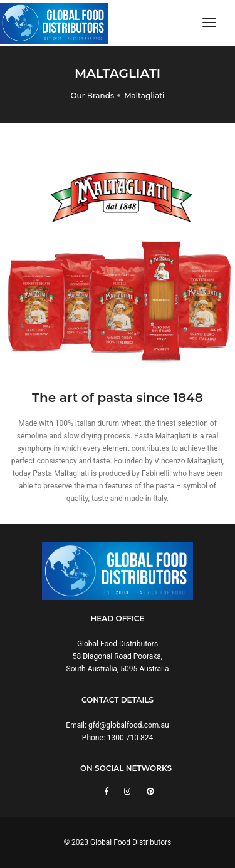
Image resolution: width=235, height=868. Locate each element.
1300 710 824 (130, 738)
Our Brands (92, 96)
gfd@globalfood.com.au (129, 725)
